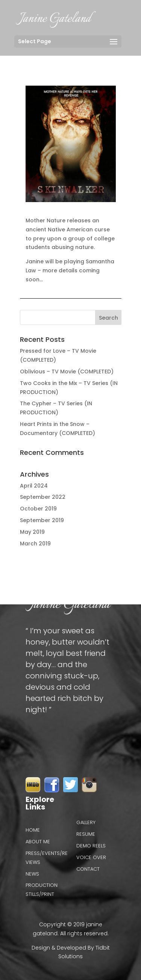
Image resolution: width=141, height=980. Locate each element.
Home (33, 830)
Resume (86, 834)
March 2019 (35, 544)
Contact (88, 869)
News (32, 874)
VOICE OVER (91, 857)
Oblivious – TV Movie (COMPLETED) (67, 371)
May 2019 (32, 532)
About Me (38, 842)
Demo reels (91, 846)
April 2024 (34, 486)
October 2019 (38, 509)
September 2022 (43, 497)
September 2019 (42, 520)
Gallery (86, 822)
